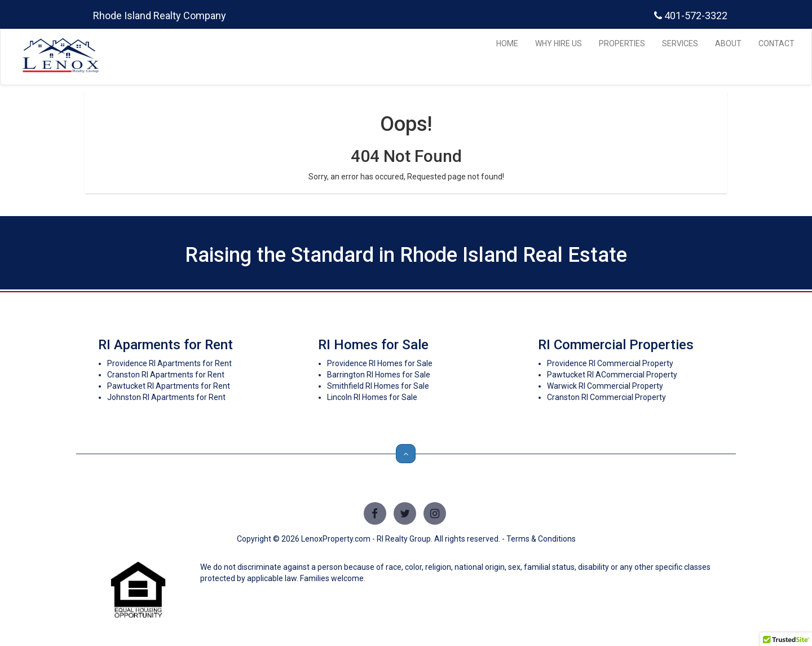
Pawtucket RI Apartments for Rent (169, 386)
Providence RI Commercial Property (610, 363)
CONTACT (776, 43)
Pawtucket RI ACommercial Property (612, 375)
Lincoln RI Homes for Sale (372, 397)
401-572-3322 (691, 16)
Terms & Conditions (541, 539)
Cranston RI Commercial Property (606, 397)
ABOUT (728, 43)
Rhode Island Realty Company (160, 16)
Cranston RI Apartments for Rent (166, 375)
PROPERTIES (622, 43)
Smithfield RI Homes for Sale (378, 386)
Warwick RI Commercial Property (605, 386)
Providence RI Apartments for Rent (169, 363)
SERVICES (680, 43)
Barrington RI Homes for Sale (379, 375)
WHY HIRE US (559, 43)
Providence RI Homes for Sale (380, 363)
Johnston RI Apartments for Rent (166, 397)
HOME (507, 43)
